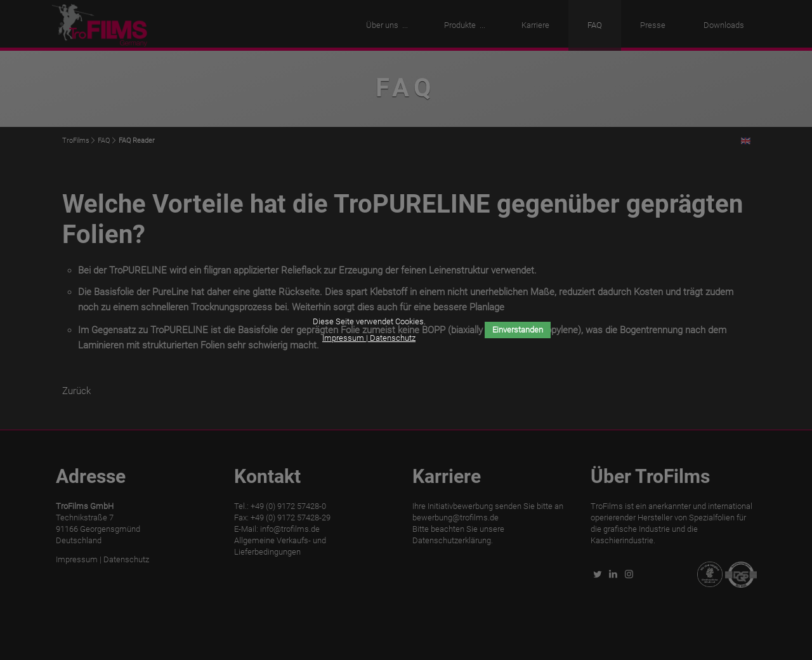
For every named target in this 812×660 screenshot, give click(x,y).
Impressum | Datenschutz (369, 338)
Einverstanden (518, 330)
